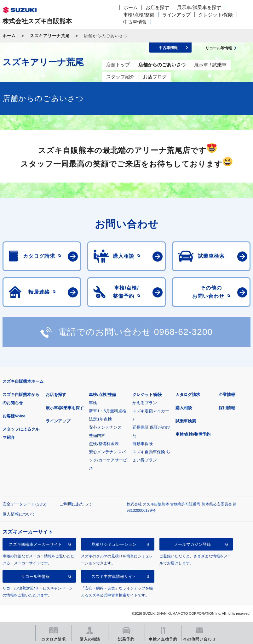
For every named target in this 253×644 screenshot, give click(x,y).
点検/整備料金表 (104, 444)
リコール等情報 (35, 576)
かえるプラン (145, 403)
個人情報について (19, 514)
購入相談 (184, 408)
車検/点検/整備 (139, 15)
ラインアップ (176, 15)
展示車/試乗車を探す (199, 7)
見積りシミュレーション (114, 544)
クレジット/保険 (216, 15)
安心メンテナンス (105, 427)
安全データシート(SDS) (24, 504)
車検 (93, 403)
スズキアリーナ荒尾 (50, 36)
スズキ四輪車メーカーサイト (35, 544)
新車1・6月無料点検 (107, 411)
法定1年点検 (100, 419)
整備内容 (97, 435)
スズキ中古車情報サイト (114, 576)
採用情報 (227, 408)
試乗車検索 (186, 421)
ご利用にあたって (76, 504)
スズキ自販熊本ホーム (23, 381)
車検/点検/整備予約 (193, 434)
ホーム (131, 7)
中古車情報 (135, 22)
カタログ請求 (188, 395)
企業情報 (227, 395)
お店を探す (157, 7)
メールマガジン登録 (192, 544)
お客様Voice (14, 416)
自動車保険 (143, 444)
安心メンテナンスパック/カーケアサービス (108, 460)
